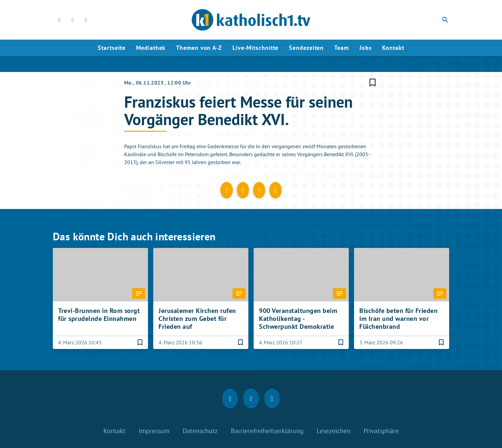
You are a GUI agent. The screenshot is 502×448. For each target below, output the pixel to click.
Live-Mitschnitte (255, 48)
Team (341, 48)
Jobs (366, 48)
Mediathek (151, 48)
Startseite (112, 48)
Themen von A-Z (199, 48)
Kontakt (393, 48)
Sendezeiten (306, 48)
